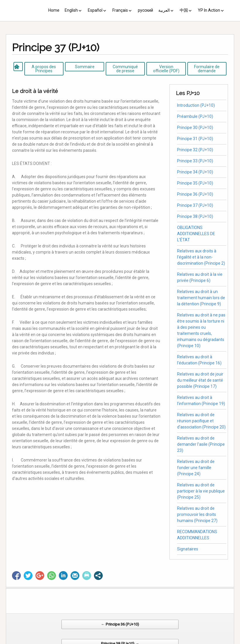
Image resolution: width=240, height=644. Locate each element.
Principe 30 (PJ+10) (195, 128)
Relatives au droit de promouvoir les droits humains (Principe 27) (197, 514)
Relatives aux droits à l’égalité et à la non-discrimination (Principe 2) (201, 257)
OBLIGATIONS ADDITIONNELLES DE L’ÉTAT (196, 234)
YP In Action (209, 10)
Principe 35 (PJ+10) (195, 183)
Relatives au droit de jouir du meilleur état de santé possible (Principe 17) (200, 380)
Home (54, 10)
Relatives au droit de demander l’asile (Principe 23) (201, 444)
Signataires (188, 549)
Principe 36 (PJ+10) (195, 194)
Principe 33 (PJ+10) (195, 161)
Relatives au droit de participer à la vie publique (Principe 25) (201, 491)
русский (145, 10)
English (71, 10)
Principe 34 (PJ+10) (195, 172)
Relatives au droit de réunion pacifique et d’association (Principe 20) (201, 421)
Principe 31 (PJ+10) (195, 139)
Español (95, 10)
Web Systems (178, 641)
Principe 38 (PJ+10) (195, 216)
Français (120, 10)
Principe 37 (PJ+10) (195, 205)
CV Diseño (121, 641)
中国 (184, 10)
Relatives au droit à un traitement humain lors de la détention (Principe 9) (201, 298)
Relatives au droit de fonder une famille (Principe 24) (196, 468)
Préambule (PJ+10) (195, 116)
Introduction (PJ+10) (196, 105)
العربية (164, 10)
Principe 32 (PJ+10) (195, 150)
